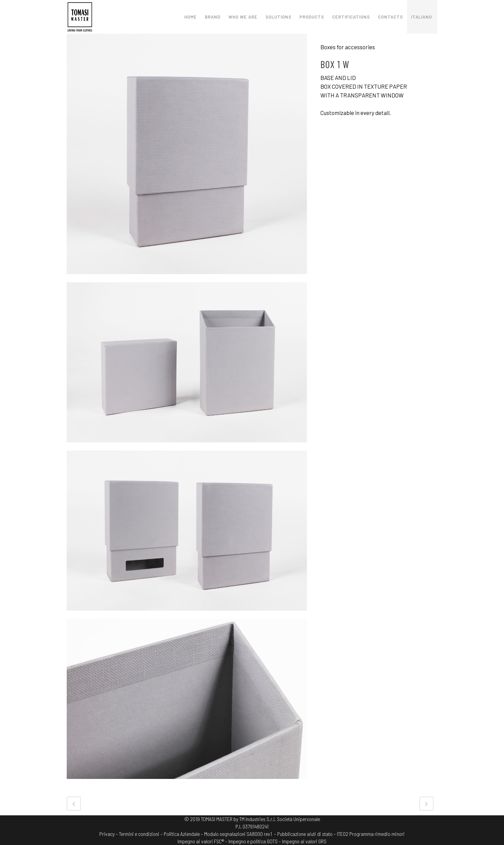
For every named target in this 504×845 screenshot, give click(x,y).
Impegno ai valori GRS (304, 841)
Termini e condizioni (139, 834)
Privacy (107, 834)
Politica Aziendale (182, 834)
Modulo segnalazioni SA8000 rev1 (238, 834)
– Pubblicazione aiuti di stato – (305, 834)
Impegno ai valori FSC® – (203, 841)
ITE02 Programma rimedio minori (371, 834)
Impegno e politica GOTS (253, 841)
